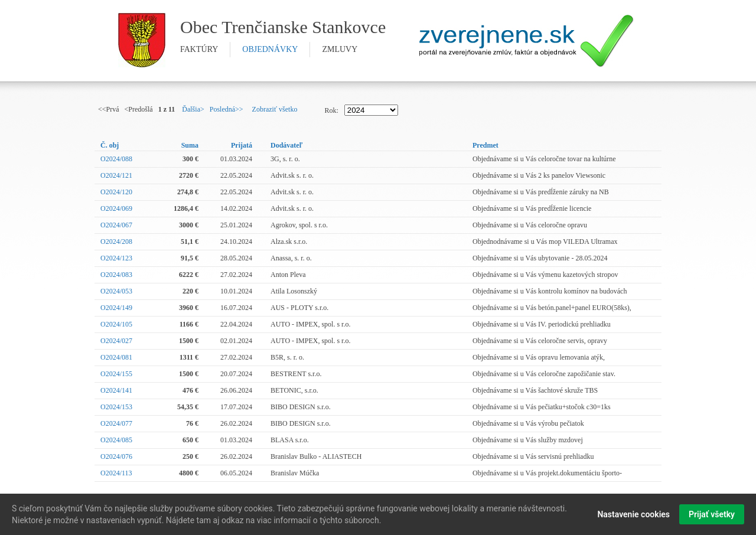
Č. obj (110, 145)
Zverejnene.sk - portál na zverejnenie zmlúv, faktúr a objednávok (527, 41)
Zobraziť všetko (275, 109)
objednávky (270, 49)
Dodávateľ (286, 145)
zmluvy (340, 49)
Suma (190, 145)
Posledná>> (227, 109)
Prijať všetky (712, 516)
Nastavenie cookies (633, 516)
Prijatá (242, 145)
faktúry (199, 49)
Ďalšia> (193, 109)
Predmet (485, 145)
